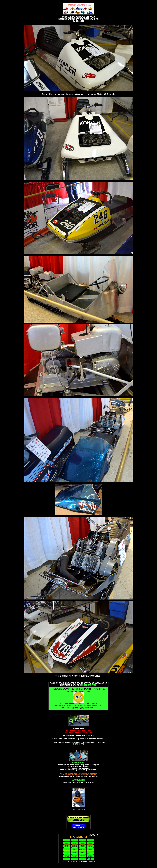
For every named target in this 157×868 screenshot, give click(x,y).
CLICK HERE (78, 744)
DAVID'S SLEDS (79, 810)
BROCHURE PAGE (89, 685)
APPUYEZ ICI (78, 780)
